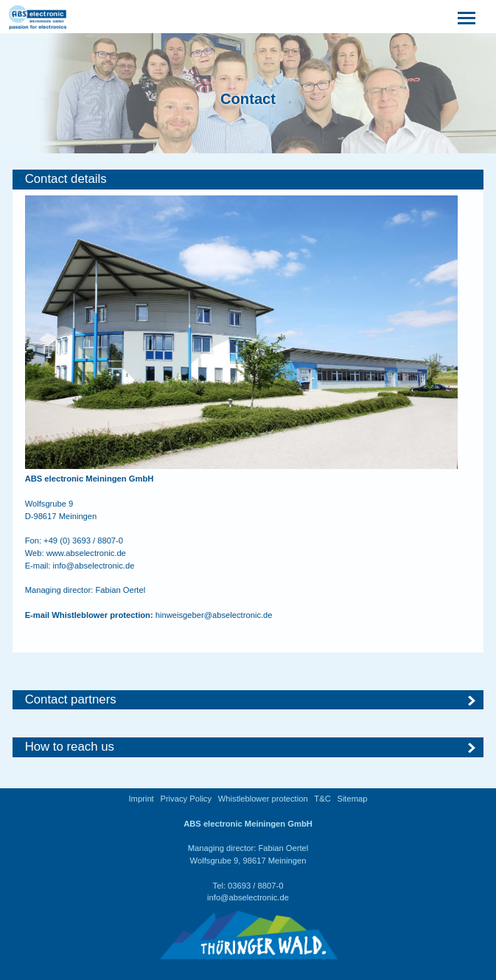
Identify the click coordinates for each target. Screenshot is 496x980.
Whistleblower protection (263, 799)
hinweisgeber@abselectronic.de (214, 615)
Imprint (142, 799)
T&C (322, 799)
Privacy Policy (186, 799)
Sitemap (352, 799)
